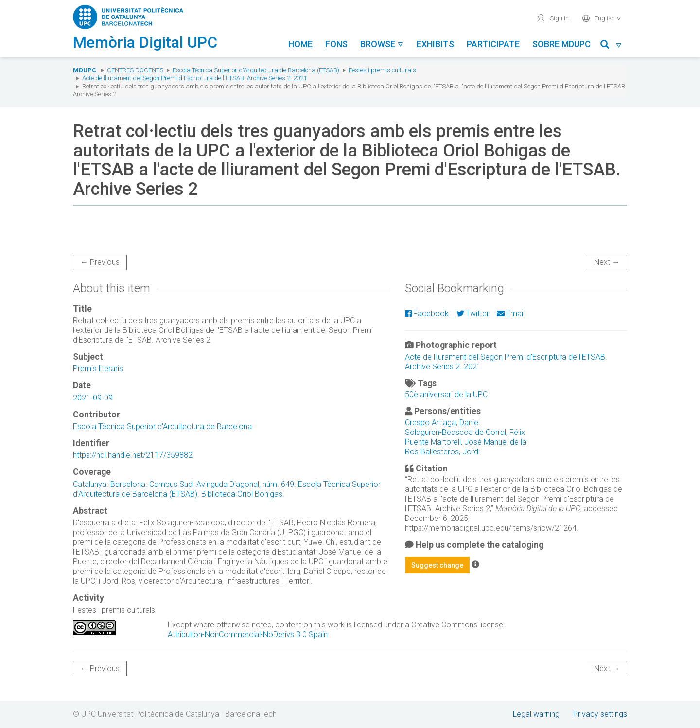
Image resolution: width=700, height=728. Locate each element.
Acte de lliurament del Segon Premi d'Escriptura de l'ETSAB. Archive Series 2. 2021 (194, 78)
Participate (493, 44)
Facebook (427, 314)
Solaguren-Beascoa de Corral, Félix (465, 432)
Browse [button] (382, 44)
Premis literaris (98, 369)
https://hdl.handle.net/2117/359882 (133, 455)
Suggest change (437, 565)
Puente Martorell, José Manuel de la (466, 442)
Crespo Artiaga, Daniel (442, 423)
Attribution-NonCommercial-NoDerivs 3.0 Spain (248, 634)
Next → (607, 262)
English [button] (602, 18)
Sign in (552, 18)
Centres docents (135, 70)
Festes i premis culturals (382, 70)
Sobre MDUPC (561, 44)
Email (511, 314)
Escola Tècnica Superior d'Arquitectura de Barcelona (162, 426)
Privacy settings (600, 714)
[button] (611, 46)
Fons (336, 44)
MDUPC (85, 70)
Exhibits (435, 44)
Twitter (473, 314)
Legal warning (536, 714)
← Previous (100, 262)
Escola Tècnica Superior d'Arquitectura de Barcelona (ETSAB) (256, 70)
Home (300, 44)
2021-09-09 (93, 398)
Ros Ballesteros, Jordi (442, 452)
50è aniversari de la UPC (446, 394)
